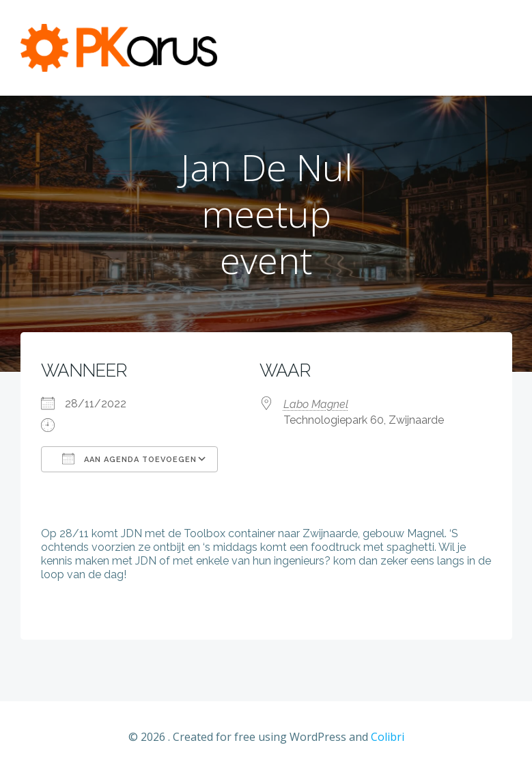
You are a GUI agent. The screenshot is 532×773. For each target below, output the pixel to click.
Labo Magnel (316, 404)
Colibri (388, 737)
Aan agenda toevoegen (129, 459)
